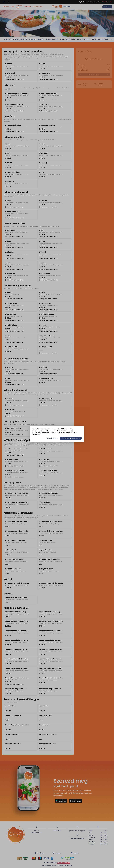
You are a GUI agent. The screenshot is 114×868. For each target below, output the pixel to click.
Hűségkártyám (38, 7)
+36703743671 (57, 831)
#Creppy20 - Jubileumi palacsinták (15, 39)
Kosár (13, 7)
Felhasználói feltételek (65, 866)
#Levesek (32, 39)
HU (4, 2)
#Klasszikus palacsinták (100, 39)
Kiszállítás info (19, 7)
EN (8, 2)
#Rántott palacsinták (68, 39)
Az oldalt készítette (57, 863)
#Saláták (41, 39)
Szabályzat (28, 7)
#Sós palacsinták (52, 39)
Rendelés (6, 7)
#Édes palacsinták (83, 39)
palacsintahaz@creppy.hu (77, 831)
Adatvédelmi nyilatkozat (50, 866)
